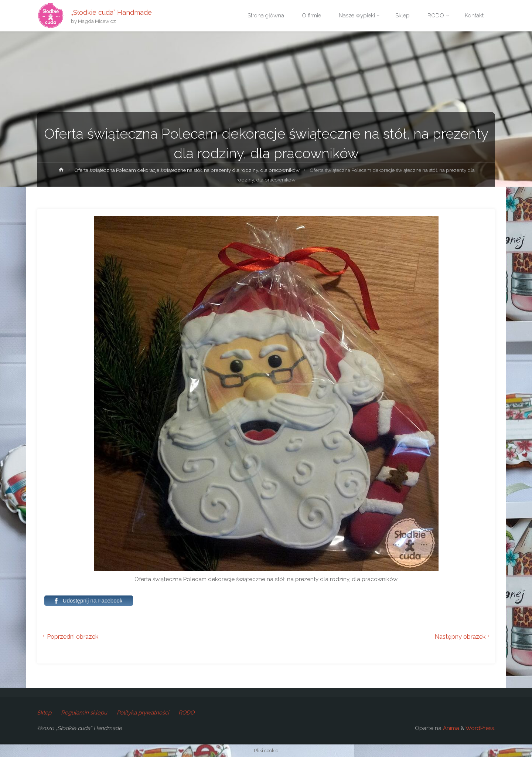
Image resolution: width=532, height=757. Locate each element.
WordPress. (480, 728)
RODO (186, 713)
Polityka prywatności (143, 713)
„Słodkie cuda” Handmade (111, 12)
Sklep (44, 713)
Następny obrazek (463, 637)
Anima (450, 728)
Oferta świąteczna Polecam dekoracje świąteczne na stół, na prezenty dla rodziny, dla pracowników (187, 170)
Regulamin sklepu (84, 713)
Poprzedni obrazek (69, 637)
